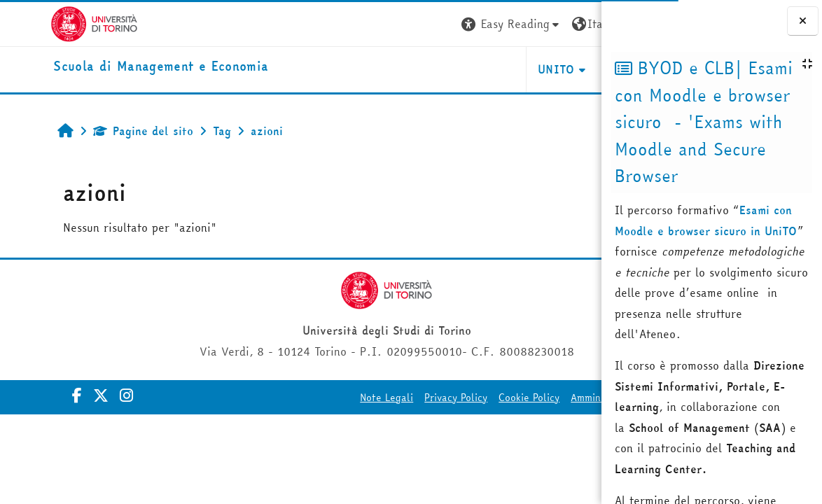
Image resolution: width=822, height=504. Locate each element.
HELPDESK (516, 69)
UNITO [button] (435, 69)
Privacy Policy (335, 398)
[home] (110, 67)
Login (576, 24)
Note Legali (265, 398)
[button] (390, 24)
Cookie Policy (408, 398)
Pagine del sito (100, 131)
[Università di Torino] (44, 22)
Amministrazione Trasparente (517, 398)
